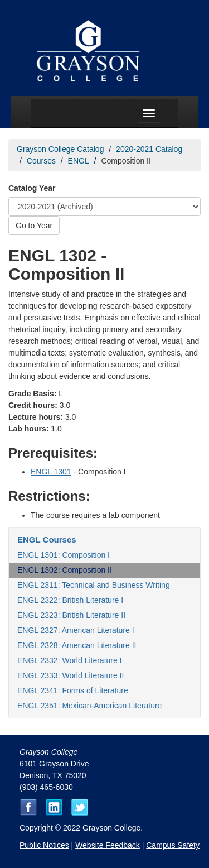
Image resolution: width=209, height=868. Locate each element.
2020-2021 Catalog (149, 149)
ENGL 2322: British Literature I (70, 600)
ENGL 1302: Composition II (65, 570)
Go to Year (34, 226)
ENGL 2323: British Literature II (71, 615)
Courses (41, 161)
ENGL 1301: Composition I (64, 555)
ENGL (79, 161)
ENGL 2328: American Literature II (77, 645)
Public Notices (44, 845)
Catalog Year (32, 188)
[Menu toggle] (149, 113)
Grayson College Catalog (60, 149)
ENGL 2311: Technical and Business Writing (94, 585)
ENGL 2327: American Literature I (76, 630)
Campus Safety (173, 845)
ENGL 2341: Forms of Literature (73, 690)
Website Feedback (108, 845)
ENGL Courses (47, 539)
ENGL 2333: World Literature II (71, 675)
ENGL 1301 (51, 472)
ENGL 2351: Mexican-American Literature (89, 706)
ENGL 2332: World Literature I (70, 660)
